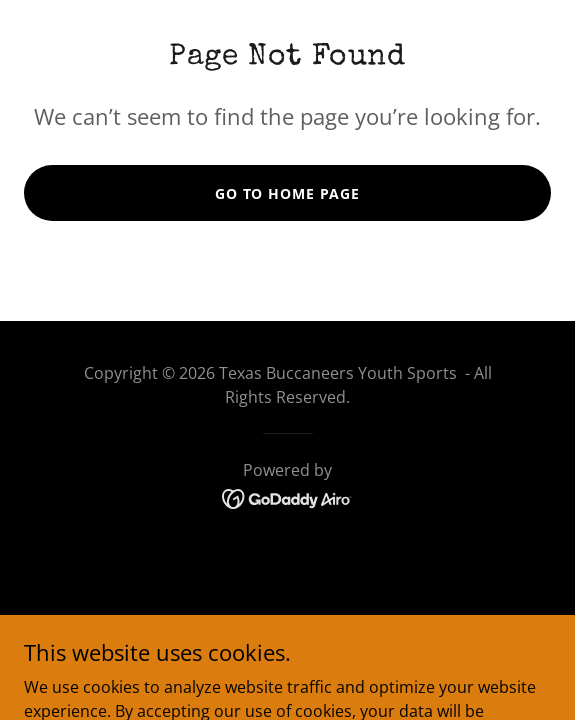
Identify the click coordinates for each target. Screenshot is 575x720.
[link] (287, 497)
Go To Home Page (287, 193)
